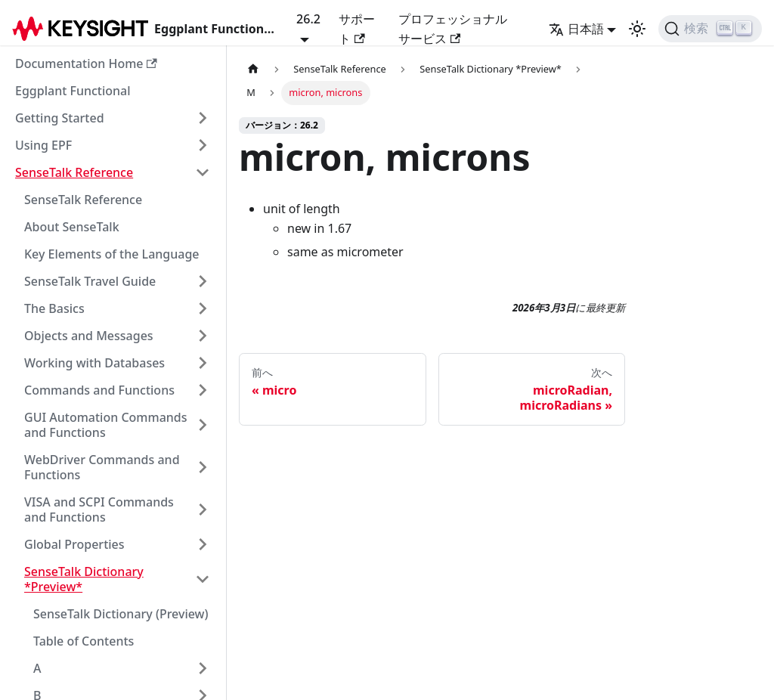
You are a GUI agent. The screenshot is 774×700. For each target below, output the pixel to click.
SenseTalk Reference (74, 172)
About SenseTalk (72, 227)
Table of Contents (84, 641)
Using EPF (43, 145)
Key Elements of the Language (112, 254)
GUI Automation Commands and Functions (106, 425)
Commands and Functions (99, 390)
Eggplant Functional (73, 91)
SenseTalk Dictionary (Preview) (121, 614)
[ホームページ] (253, 69)
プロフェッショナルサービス (453, 29)
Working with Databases (94, 363)
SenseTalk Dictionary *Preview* (84, 579)
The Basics (54, 308)
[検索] (710, 29)
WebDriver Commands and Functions (102, 467)
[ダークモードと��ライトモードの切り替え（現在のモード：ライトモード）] (637, 29)
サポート (357, 29)
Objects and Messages (89, 336)
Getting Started (60, 118)
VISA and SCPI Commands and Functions (99, 510)
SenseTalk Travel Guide (90, 281)
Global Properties (74, 544)
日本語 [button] (576, 29)
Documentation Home (86, 63)
